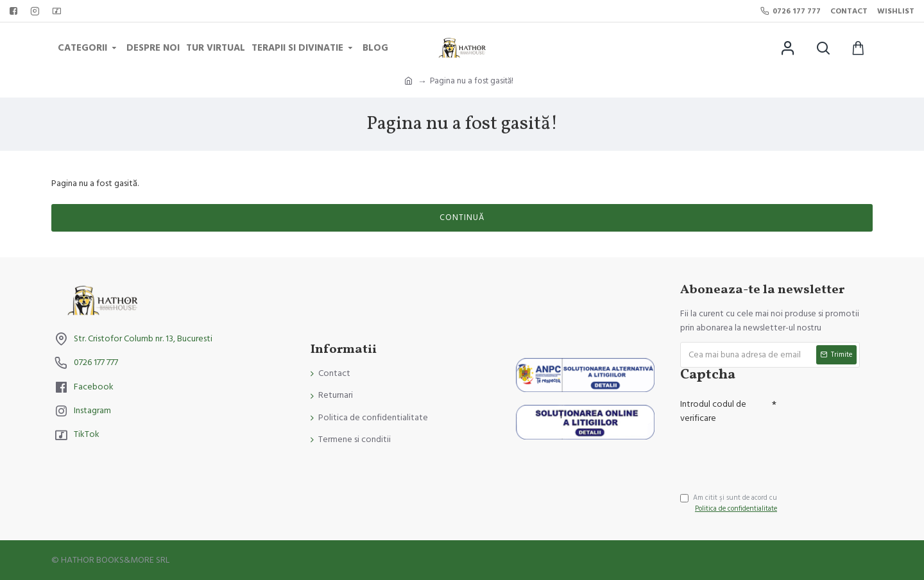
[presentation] (770, 452)
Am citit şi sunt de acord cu (730, 504)
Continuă (462, 217)
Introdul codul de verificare (713, 411)
